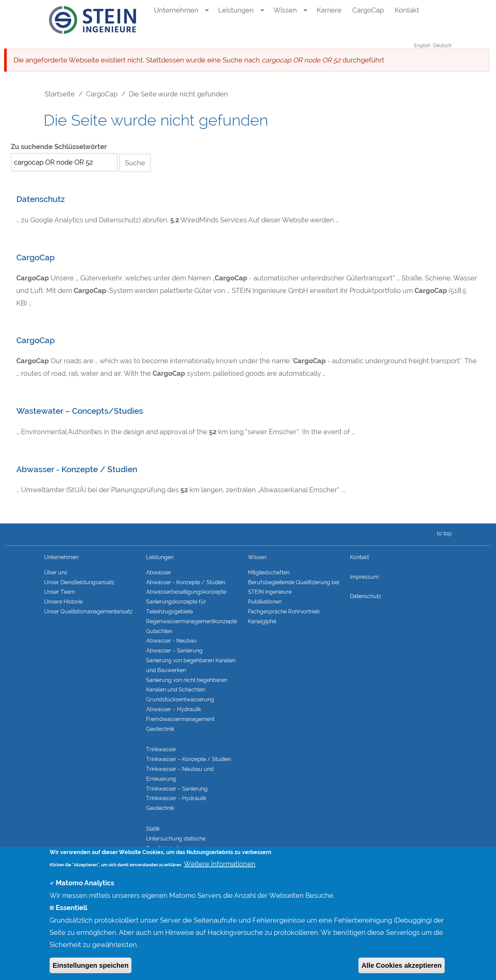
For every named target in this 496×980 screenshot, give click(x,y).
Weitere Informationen (220, 878)
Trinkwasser (161, 749)
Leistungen (236, 10)
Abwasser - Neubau (171, 641)
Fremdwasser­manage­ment (180, 719)
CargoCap (368, 10)
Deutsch (442, 45)
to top (443, 533)
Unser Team (60, 592)
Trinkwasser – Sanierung (177, 789)
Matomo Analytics (85, 897)
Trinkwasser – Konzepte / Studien (189, 759)
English (422, 45)
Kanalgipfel (262, 621)
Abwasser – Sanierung (174, 651)
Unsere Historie (63, 602)
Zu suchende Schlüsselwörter (59, 147)
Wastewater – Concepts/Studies (80, 411)
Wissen (285, 10)
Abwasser (159, 572)
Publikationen (265, 602)
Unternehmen (176, 10)
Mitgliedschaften (269, 572)
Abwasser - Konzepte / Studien (77, 469)
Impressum (364, 577)
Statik (153, 829)
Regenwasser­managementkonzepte (192, 621)
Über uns (56, 572)
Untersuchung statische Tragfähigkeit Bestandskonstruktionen (176, 848)
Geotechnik (160, 729)
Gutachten (159, 631)
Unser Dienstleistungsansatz (79, 582)
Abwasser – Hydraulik (174, 709)
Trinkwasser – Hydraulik (176, 798)
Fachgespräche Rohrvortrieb (284, 612)
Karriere (329, 10)
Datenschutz (41, 199)
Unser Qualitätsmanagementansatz (88, 612)
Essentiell (72, 922)
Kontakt (407, 10)
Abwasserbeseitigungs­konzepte (186, 592)
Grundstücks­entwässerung (180, 699)
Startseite (60, 94)
